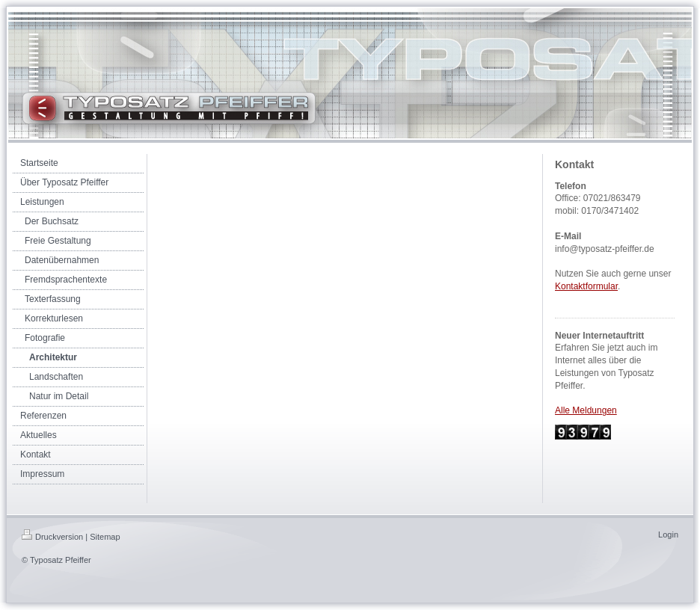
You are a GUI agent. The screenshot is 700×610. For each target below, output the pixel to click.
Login (668, 534)
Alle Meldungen (586, 410)
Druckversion (52, 537)
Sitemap (105, 537)
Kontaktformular (586, 286)
